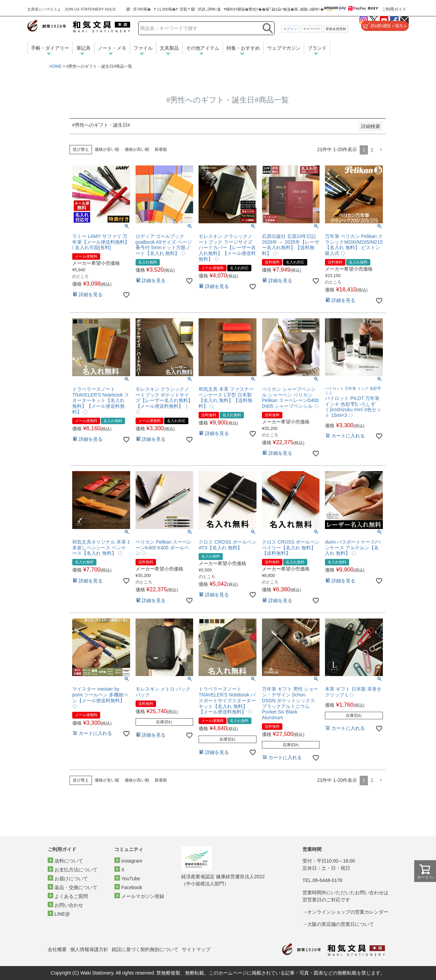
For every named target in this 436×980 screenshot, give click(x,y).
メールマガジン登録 (143, 896)
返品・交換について (76, 887)
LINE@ (62, 914)
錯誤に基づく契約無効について (145, 949)
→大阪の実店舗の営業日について (338, 924)
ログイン (290, 29)
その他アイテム (203, 48)
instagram (132, 861)
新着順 (161, 149)
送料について (69, 861)
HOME (56, 66)
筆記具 (83, 48)
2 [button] (372, 150)
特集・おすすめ (243, 48)
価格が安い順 (107, 149)
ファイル (143, 48)
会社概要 (57, 949)
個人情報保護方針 (89, 949)
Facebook (132, 887)
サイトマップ (196, 949)
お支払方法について (76, 870)
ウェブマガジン (284, 48)
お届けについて (71, 879)
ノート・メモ (112, 48)
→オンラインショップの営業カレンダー (345, 912)
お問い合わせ (69, 905)
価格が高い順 (137, 149)
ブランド (317, 48)
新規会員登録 (336, 29)
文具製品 (169, 48)
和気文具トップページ (333, 950)
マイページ (311, 29)
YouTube (131, 879)
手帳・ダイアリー (50, 48)
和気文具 (79, 26)
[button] (381, 150)
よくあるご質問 (71, 896)
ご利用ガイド (394, 9)
